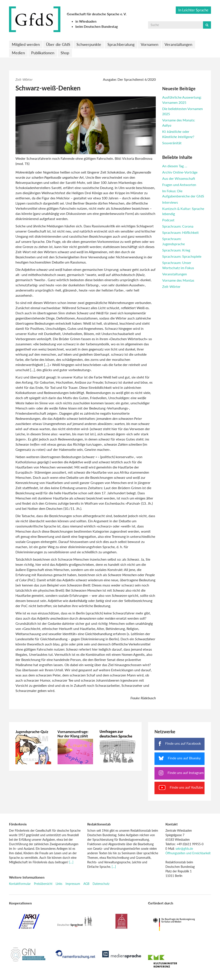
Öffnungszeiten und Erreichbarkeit (188, 853)
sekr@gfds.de (184, 849)
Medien (18, 53)
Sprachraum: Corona (178, 226)
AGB (86, 884)
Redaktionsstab (99, 824)
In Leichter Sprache (193, 10)
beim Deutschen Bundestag (97, 26)
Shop (65, 53)
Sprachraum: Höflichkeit (180, 232)
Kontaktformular (20, 884)
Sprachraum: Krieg (176, 250)
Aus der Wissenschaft (179, 178)
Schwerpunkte (89, 44)
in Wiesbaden (86, 21)
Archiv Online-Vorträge (180, 172)
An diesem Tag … (175, 166)
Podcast (168, 220)
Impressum (73, 884)
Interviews (170, 202)
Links (59, 884)
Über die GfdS (58, 44)
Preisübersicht (43, 884)
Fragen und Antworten (179, 185)
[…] (71, 862)
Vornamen (150, 44)
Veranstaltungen (178, 44)
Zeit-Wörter (24, 79)
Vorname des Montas (178, 280)
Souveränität (172, 143)
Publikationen (43, 53)
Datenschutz (101, 884)
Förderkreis (18, 824)
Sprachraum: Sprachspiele (182, 256)
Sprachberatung (121, 44)
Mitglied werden (26, 44)
